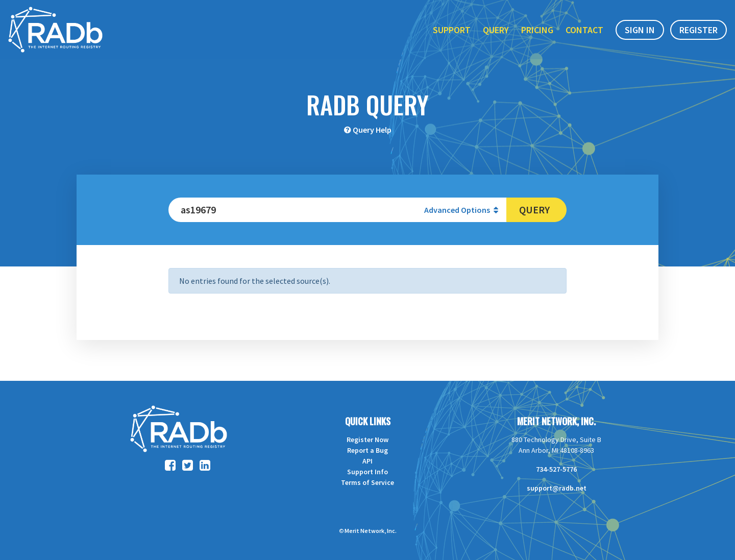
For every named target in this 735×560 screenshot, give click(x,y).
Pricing (537, 30)
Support (452, 30)
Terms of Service (367, 482)
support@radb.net (557, 488)
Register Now (367, 440)
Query (496, 30)
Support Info (367, 472)
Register (699, 30)
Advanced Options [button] (461, 210)
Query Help (372, 130)
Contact (584, 30)
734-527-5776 (556, 469)
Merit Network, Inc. (556, 421)
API (367, 461)
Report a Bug (367, 450)
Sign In (640, 30)
